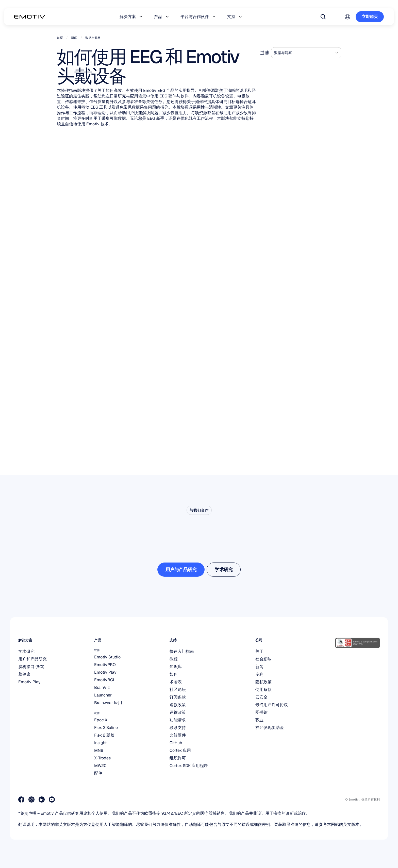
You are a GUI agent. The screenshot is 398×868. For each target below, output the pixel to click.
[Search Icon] (323, 17)
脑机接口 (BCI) (31, 667)
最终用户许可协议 (272, 705)
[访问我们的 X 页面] (62, 799)
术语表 (176, 682)
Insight (100, 743)
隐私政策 (263, 682)
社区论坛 (178, 690)
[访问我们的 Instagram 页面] (31, 799)
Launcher (103, 695)
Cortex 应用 (180, 750)
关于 (259, 651)
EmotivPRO (105, 665)
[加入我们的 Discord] (72, 799)
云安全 (261, 697)
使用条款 (263, 690)
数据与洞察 (283, 53)
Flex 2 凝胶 (104, 735)
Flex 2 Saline (106, 728)
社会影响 (263, 659)
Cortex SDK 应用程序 (189, 766)
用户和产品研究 (32, 659)
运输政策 (178, 712)
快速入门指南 (182, 651)
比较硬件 (178, 735)
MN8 (99, 750)
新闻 (74, 38)
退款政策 (178, 705)
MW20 (100, 766)
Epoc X (101, 720)
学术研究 (26, 651)
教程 (174, 659)
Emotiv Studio (107, 657)
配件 (98, 773)
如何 (174, 674)
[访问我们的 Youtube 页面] (52, 799)
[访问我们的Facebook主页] (21, 799)
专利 (259, 674)
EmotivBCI (104, 680)
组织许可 (178, 758)
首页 (60, 38)
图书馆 (261, 712)
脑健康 (24, 674)
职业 (259, 720)
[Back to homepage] (30, 17)
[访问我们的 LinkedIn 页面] (42, 799)
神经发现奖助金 (270, 728)
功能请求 (178, 720)
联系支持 (178, 728)
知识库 (176, 667)
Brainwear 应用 (108, 703)
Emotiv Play (29, 682)
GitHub (176, 743)
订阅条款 (178, 697)
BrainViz (102, 687)
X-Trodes (102, 758)
